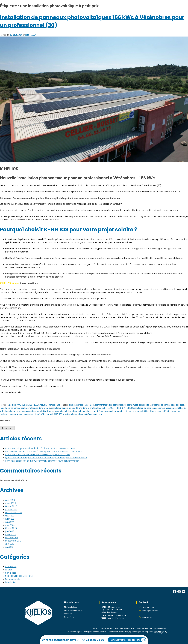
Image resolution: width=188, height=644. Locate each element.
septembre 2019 (13, 541)
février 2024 (11, 528)
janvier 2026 (11, 509)
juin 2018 (9, 547)
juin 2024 (10, 522)
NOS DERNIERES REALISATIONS (32, 405)
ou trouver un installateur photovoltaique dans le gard (73, 411)
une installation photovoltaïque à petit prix (83, 414)
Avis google (147, 617)
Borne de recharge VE (74, 610)
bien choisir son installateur (82, 405)
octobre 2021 (12, 538)
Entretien (68, 614)
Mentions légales (75, 632)
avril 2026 (10, 500)
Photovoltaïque (71, 607)
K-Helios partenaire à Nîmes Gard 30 (151, 628)
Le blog (13, 405)
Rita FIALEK (31, 35)
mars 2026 (11, 503)
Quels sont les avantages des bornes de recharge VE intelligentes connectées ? (46, 458)
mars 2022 (10, 535)
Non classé (11, 573)
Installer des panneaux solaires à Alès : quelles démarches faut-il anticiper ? (43, 451)
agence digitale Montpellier (141, 632)
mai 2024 (10, 525)
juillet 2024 (10, 519)
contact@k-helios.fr (150, 611)
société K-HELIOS (54, 414)
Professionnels (55, 405)
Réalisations (69, 617)
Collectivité (11, 567)
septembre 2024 (14, 513)
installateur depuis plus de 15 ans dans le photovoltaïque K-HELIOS (82, 408)
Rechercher (5, 421)
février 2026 (11, 506)
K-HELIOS (118, 408)
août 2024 (10, 516)
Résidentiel (11, 582)
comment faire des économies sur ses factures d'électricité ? (123, 405)
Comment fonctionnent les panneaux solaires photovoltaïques (37, 455)
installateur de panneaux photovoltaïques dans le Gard (25, 408)
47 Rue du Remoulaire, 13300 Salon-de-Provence (114, 617)
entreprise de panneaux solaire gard (168, 405)
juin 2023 (10, 531)
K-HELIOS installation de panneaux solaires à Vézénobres (150, 408)
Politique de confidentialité (95, 632)
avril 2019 (10, 544)
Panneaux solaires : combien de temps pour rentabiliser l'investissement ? (133, 411)
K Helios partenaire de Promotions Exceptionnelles (113, 628)
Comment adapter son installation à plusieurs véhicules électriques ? (40, 448)
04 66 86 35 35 (148, 607)
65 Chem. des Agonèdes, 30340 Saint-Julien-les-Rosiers (112, 610)
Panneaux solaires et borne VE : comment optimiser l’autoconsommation (42, 461)
